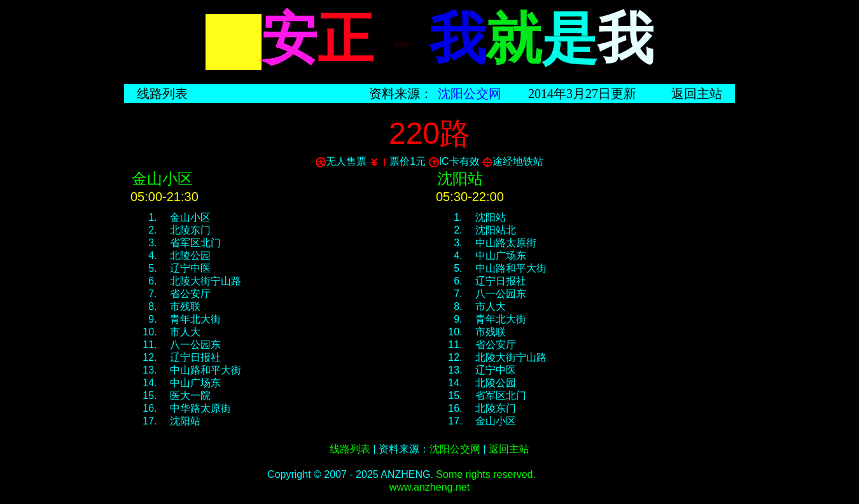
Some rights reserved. (486, 474)
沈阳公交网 (470, 94)
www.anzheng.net (429, 487)
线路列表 (162, 94)
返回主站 (697, 94)
